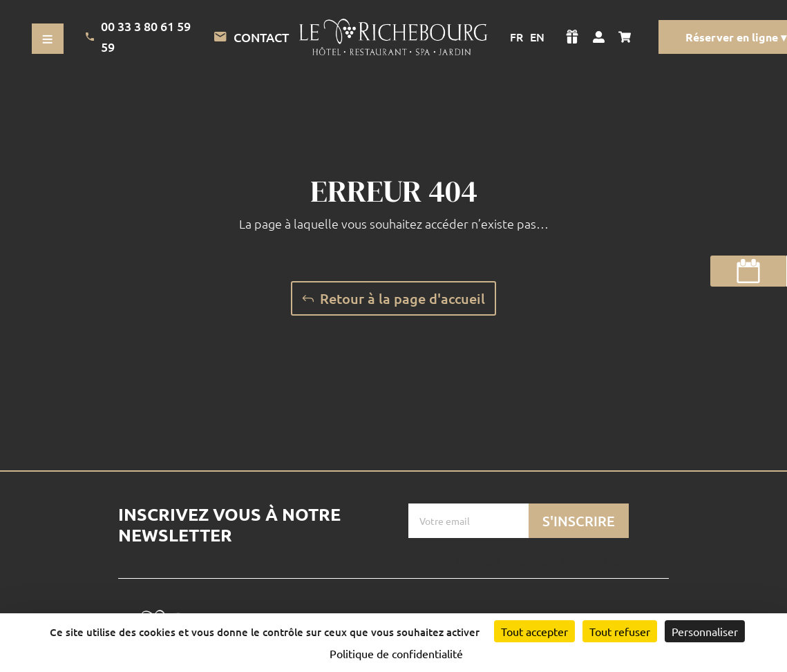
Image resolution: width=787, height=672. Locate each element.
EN (537, 37)
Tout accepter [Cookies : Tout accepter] (534, 631)
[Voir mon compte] (599, 37)
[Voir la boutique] (572, 37)
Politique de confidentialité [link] (396, 653)
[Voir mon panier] (628, 37)
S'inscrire (579, 521)
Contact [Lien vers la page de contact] (251, 37)
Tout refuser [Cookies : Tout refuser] (620, 631)
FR (516, 37)
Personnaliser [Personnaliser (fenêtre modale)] (705, 631)
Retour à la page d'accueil (402, 298)
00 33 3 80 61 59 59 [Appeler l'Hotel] (138, 37)
